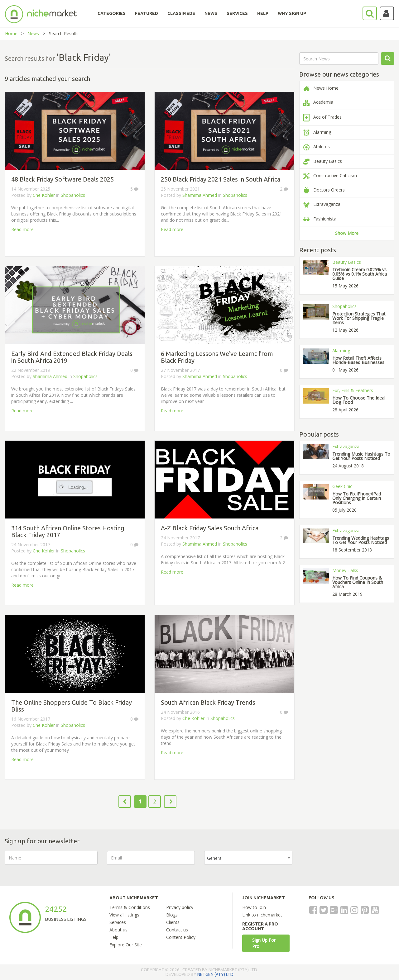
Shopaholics (73, 195)
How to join (254, 907)
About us (118, 930)
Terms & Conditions (130, 907)
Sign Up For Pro (264, 943)
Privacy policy (180, 907)
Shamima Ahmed (200, 195)
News (33, 33)
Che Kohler (44, 195)
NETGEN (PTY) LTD (215, 974)
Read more (22, 229)
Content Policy (181, 937)
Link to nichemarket (262, 915)
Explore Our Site (126, 945)
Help (114, 937)
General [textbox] (215, 858)
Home (11, 33)
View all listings (124, 915)
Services (118, 922)
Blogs (172, 915)
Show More (347, 233)
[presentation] (349, 863)
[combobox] (248, 858)
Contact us (177, 930)
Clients (173, 922)
